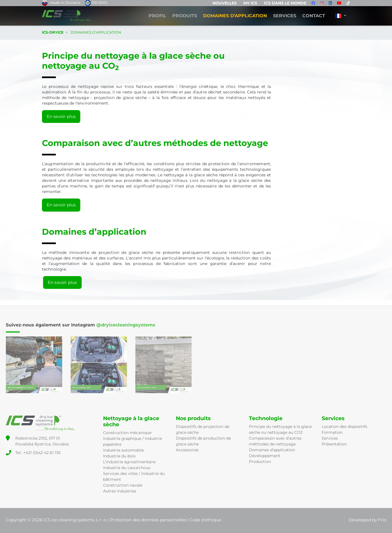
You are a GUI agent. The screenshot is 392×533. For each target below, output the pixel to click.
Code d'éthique (205, 520)
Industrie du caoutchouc (127, 468)
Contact (314, 16)
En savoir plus (61, 116)
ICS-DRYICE (53, 32)
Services (285, 16)
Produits (185, 16)
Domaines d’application (272, 450)
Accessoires (187, 450)
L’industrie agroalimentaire (129, 462)
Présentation (334, 444)
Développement (265, 456)
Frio (382, 520)
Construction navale (123, 485)
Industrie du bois (119, 456)
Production (260, 462)
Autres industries (120, 491)
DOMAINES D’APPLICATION (235, 16)
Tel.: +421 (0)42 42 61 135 (38, 453)
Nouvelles (225, 3)
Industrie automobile (123, 450)
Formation (332, 432)
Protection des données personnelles (148, 520)
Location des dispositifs (344, 427)
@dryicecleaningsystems (126, 325)
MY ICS (250, 3)
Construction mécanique (127, 433)
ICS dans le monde (285, 3)
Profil (157, 16)
